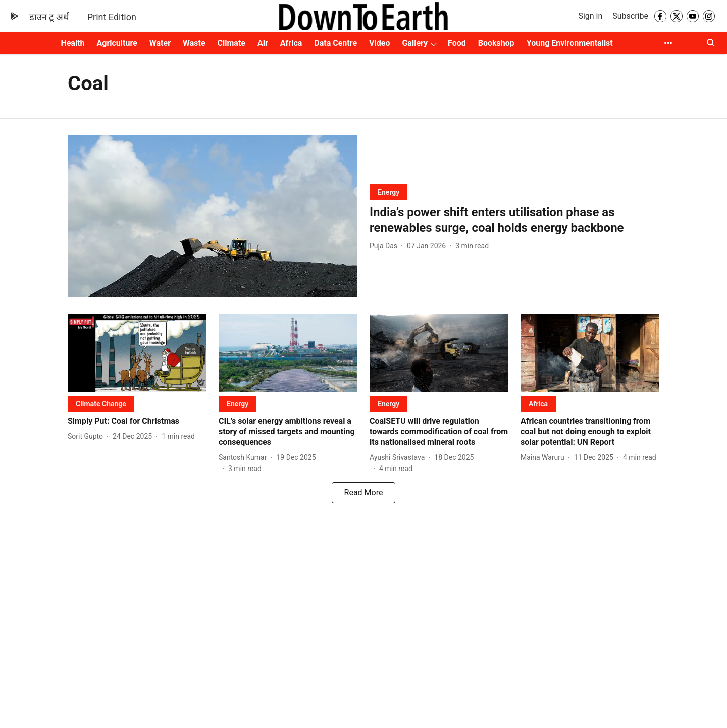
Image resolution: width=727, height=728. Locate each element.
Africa (291, 43)
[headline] (514, 220)
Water (160, 43)
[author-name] (385, 246)
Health (72, 43)
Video (379, 43)
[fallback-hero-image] (213, 216)
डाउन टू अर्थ (49, 17)
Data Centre (335, 43)
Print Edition (112, 17)
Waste (194, 43)
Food (457, 43)
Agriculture (117, 43)
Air (263, 43)
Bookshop (496, 43)
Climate (231, 43)
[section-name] (388, 192)
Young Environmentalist (570, 43)
